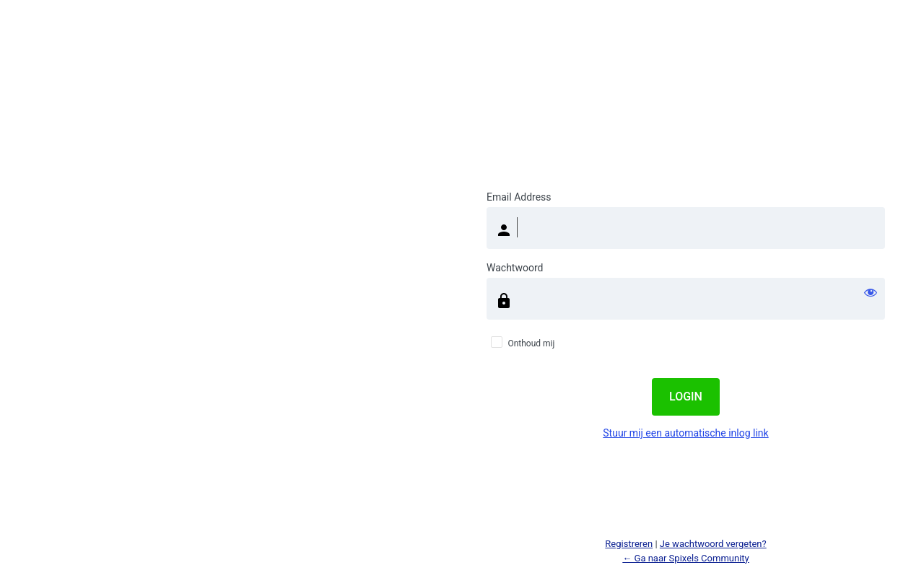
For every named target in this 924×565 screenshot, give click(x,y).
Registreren (629, 544)
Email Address (519, 197)
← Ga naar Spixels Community (685, 558)
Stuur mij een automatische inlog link (685, 433)
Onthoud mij (531, 343)
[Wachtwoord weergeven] (871, 292)
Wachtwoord (515, 268)
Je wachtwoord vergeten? (713, 544)
